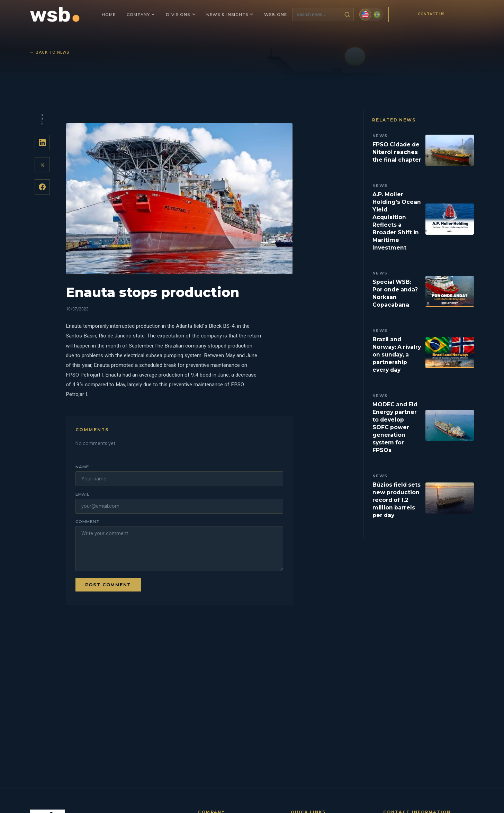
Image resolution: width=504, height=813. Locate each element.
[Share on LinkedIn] (42, 143)
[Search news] (317, 14)
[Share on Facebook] (42, 187)
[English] (365, 15)
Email (82, 494)
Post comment (108, 585)
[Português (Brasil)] (377, 15)
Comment (87, 522)
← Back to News (50, 52)
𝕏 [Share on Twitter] (42, 165)
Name (82, 467)
